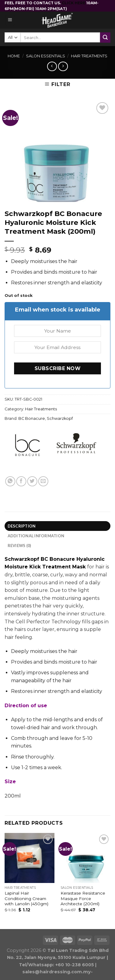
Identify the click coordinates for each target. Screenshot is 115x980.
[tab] (57, 526)
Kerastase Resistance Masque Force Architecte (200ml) (83, 898)
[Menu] (10, 20)
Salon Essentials (46, 56)
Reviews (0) (19, 546)
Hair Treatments (89, 56)
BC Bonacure (32, 418)
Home (14, 56)
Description (22, 526)
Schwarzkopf (60, 418)
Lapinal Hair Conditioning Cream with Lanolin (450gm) (26, 898)
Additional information (36, 536)
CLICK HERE (74, 3)
